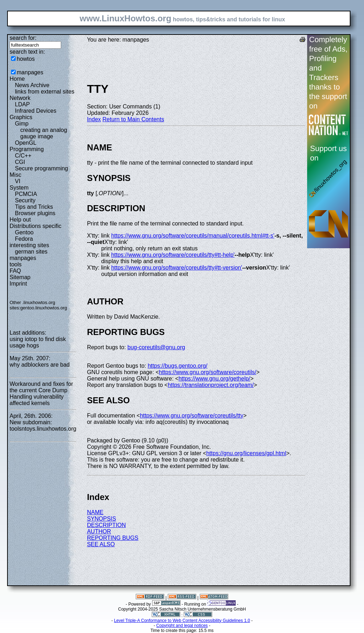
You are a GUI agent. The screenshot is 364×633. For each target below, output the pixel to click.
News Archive (32, 85)
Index (94, 119)
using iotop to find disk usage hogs (38, 342)
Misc (15, 175)
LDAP (22, 104)
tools (16, 264)
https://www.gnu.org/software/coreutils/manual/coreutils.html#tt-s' (193, 236)
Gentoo (24, 232)
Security (25, 200)
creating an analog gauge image (44, 133)
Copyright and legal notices (182, 626)
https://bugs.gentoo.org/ (177, 366)
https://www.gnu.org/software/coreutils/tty (192, 416)
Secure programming (41, 168)
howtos (26, 59)
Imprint (18, 284)
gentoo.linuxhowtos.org (44, 308)
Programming (27, 149)
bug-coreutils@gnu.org (156, 347)
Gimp (22, 124)
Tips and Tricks (34, 207)
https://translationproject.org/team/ (211, 385)
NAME (95, 512)
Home (17, 79)
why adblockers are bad (40, 365)
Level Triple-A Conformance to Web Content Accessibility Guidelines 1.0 (182, 621)
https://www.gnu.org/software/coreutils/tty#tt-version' (177, 268)
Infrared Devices (36, 111)
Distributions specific (36, 226)
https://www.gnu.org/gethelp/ (214, 379)
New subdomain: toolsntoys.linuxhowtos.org (43, 425)
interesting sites (29, 245)
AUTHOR (99, 531)
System (19, 188)
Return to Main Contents (133, 119)
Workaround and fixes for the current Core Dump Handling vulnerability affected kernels (41, 393)
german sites (31, 252)
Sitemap (20, 277)
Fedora (24, 239)
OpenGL (26, 143)
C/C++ (23, 156)
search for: (23, 38)
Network (20, 98)
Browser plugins (35, 213)
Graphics (21, 117)
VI (18, 181)
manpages (30, 72)
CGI (20, 162)
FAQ (15, 271)
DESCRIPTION (106, 525)
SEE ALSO (101, 544)
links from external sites (45, 92)
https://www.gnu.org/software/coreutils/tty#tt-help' (173, 255)
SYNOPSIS (102, 519)
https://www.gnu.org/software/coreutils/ (208, 372)
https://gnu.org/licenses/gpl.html (246, 453)
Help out (20, 220)
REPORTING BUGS (113, 538)
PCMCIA (26, 194)
